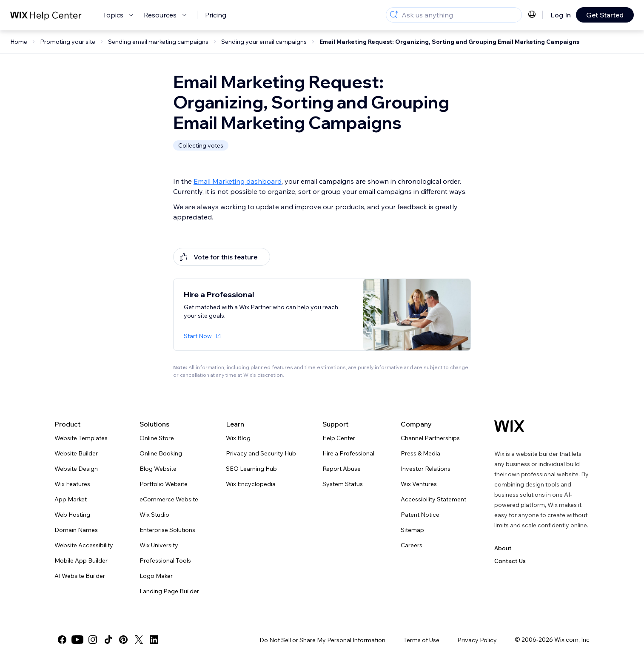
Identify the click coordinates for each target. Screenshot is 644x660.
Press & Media (420, 453)
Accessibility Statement (433, 499)
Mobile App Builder (81, 560)
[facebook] (62, 640)
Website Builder (76, 453)
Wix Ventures (419, 484)
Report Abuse (342, 469)
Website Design (76, 469)
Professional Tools (165, 560)
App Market (71, 499)
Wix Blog (238, 438)
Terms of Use (421, 640)
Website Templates (81, 438)
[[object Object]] (222, 257)
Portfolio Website (164, 484)
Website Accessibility (84, 545)
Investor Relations (426, 469)
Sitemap (412, 530)
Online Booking (161, 453)
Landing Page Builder (169, 591)
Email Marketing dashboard (238, 181)
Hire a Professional (348, 453)
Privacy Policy (477, 640)
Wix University (159, 545)
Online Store (157, 438)
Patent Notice (420, 515)
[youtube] (77, 640)
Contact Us (510, 561)
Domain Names (76, 530)
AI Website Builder (80, 576)
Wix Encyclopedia (251, 484)
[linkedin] (154, 640)
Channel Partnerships (430, 438)
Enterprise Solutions (167, 530)
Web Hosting (72, 515)
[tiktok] (108, 640)
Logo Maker (156, 576)
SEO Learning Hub (251, 469)
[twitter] (139, 640)
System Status (343, 484)
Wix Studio (154, 515)
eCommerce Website (169, 499)
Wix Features (72, 484)
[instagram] (93, 640)
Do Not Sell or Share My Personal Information (322, 640)
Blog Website (158, 469)
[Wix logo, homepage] (509, 426)
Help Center (339, 438)
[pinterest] (123, 640)
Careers (412, 545)
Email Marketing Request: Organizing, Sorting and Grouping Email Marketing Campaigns (449, 42)
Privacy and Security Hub (261, 453)
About (503, 548)
